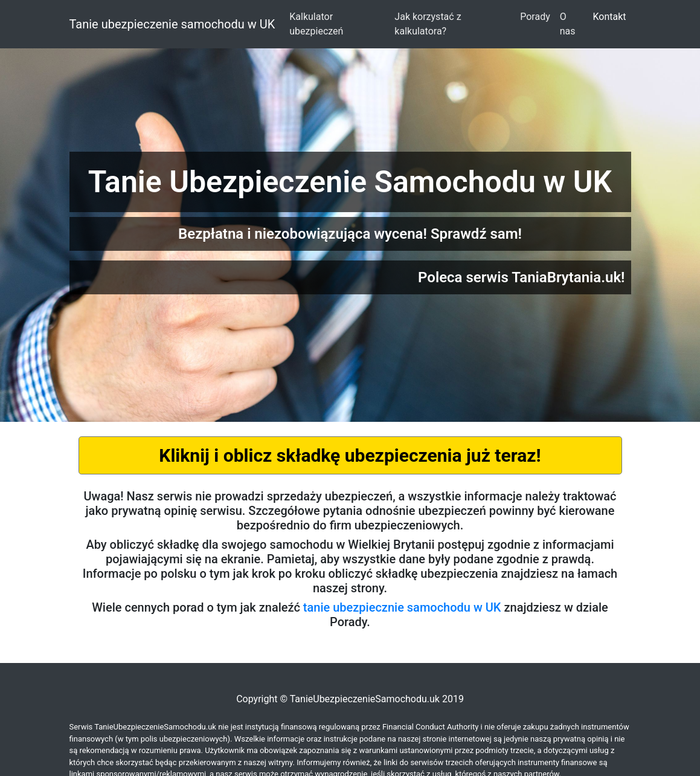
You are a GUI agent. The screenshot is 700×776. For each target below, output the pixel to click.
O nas (568, 24)
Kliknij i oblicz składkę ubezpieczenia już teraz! (350, 455)
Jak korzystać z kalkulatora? (428, 24)
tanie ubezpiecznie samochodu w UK (402, 607)
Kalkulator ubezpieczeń (316, 24)
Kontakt (609, 17)
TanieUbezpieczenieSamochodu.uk (365, 699)
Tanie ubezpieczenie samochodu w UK (172, 24)
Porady (535, 17)
